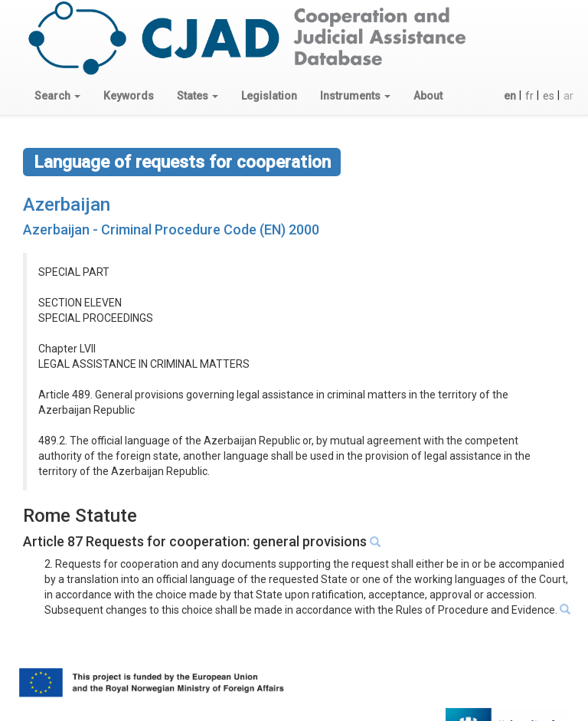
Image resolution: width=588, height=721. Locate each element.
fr (529, 96)
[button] (57, 96)
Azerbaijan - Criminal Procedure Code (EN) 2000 (171, 229)
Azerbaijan (67, 205)
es (549, 96)
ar (568, 96)
